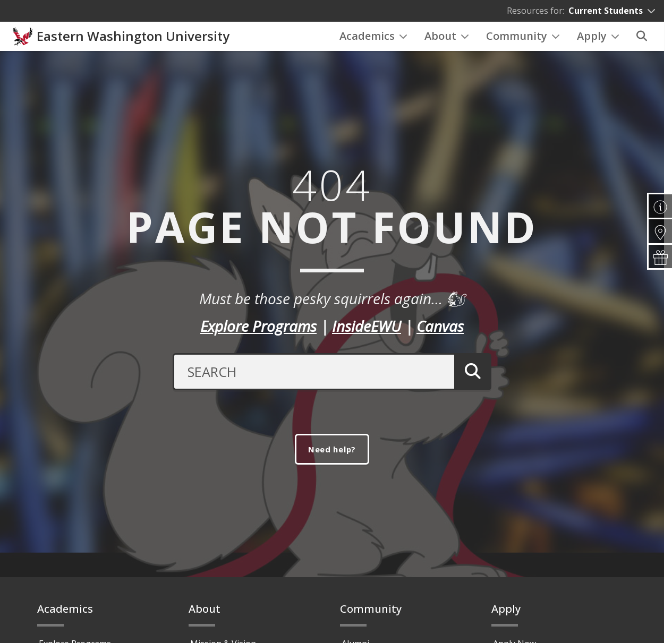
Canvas (440, 339)
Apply (598, 43)
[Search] (642, 43)
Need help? (332, 462)
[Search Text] (312, 384)
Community (523, 43)
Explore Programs (258, 339)
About (447, 43)
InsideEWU (367, 339)
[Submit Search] (471, 384)
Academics (373, 43)
